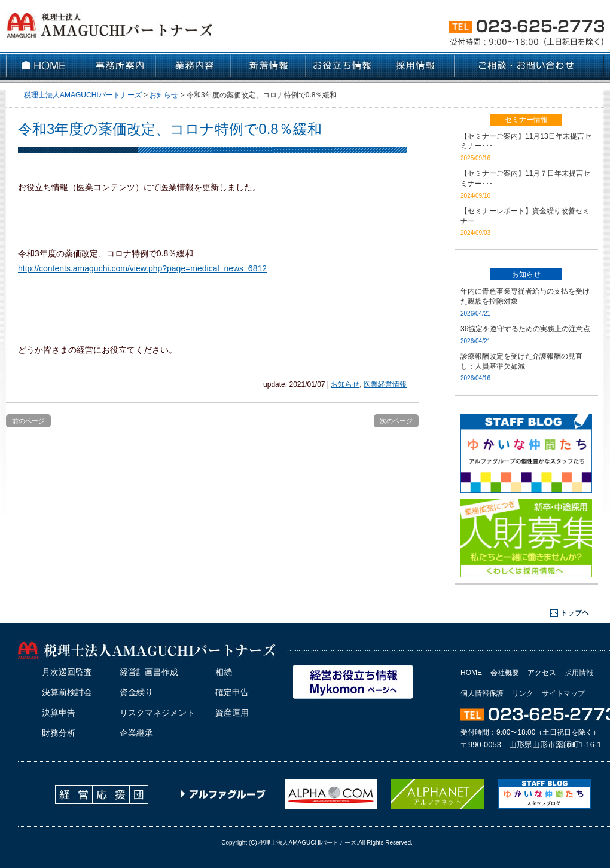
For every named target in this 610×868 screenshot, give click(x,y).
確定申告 (232, 692)
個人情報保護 (482, 693)
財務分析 (59, 733)
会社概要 (505, 673)
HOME (471, 673)
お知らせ (345, 384)
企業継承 (136, 733)
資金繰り (136, 692)
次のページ (396, 421)
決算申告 (59, 713)
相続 (224, 672)
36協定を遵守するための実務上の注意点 (525, 329)
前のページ (28, 421)
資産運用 (232, 713)
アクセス (542, 673)
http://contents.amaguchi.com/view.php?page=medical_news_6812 (142, 268)
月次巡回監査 (67, 672)
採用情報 (579, 673)
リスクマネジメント (157, 713)
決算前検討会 (67, 692)
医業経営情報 (385, 384)
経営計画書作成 (149, 672)
